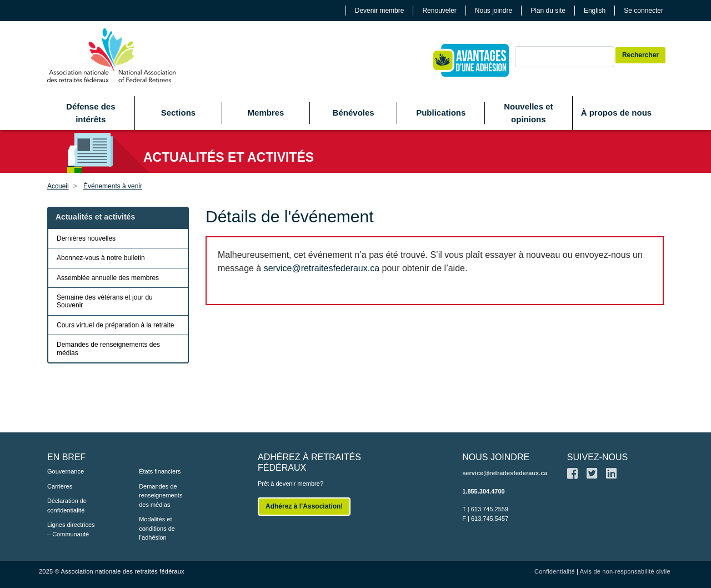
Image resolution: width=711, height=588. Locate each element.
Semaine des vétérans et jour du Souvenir (105, 301)
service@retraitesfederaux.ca (322, 268)
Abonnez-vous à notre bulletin (101, 258)
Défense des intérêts (91, 113)
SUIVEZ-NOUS (597, 457)
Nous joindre (494, 11)
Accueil (58, 186)
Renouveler (439, 11)
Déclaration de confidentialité (67, 505)
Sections (179, 113)
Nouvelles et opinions (528, 113)
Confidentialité (555, 571)
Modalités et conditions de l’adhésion (157, 528)
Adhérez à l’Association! (304, 506)
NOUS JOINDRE (496, 457)
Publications (441, 113)
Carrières (60, 486)
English (595, 11)
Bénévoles (354, 113)
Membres (266, 113)
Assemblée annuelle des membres (108, 278)
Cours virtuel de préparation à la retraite (115, 325)
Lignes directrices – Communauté (71, 529)
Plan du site (548, 11)
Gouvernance (66, 471)
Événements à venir (113, 186)
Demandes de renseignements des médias (108, 348)
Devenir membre (380, 11)
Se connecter (644, 11)
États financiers (160, 471)
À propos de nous (617, 113)
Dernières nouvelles (86, 238)
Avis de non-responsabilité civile (625, 571)
